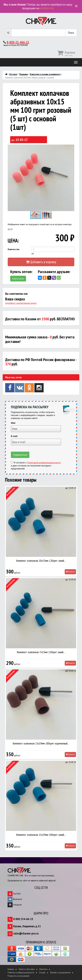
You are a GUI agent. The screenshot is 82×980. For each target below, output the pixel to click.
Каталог (13, 74)
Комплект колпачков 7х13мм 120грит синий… (41, 652)
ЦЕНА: (13, 240)
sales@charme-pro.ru (26, 933)
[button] (71, 148)
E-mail (14, 436)
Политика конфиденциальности (21, 972)
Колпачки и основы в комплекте (45, 74)
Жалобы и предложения (60, 972)
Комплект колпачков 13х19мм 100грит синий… (41, 835)
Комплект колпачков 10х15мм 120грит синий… (41, 561)
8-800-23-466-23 (18, 42)
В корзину (70, 572)
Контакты (43, 969)
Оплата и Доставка (27, 969)
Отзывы (42, 972)
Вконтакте (15, 899)
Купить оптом (18, 279)
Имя (13, 423)
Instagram (15, 905)
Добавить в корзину (41, 262)
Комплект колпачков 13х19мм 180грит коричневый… (41, 743)
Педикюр (24, 74)
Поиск (71, 33)
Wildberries (47, 8)
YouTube (14, 894)
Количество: (14, 249)
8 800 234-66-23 (23, 919)
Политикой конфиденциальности (44, 463)
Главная (11, 969)
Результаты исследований (18, 976)
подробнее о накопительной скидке (21, 303)
